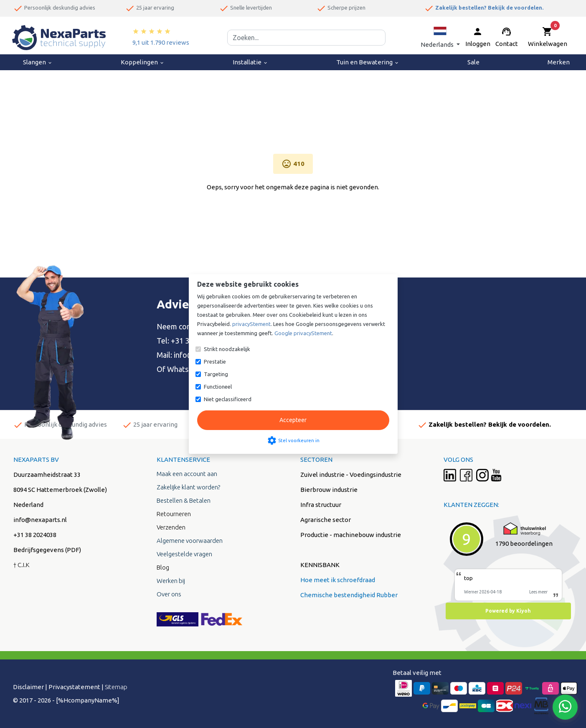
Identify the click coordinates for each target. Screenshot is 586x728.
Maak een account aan (187, 474)
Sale (473, 62)
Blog (163, 567)
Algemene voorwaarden (190, 541)
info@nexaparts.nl (40, 520)
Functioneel (218, 387)
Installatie (250, 62)
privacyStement (251, 324)
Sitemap (116, 687)
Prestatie (215, 361)
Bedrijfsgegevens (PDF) (47, 550)
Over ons (169, 594)
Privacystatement (74, 687)
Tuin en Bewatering (368, 62)
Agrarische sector (326, 520)
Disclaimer (28, 687)
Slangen (38, 62)
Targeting (216, 374)
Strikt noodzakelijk (227, 349)
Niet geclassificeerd (228, 399)
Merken (559, 62)
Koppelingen (143, 62)
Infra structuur (321, 505)
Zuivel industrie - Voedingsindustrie (351, 475)
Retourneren (174, 514)
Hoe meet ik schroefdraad (338, 580)
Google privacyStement (303, 333)
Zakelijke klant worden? (188, 487)
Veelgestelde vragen (184, 554)
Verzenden (171, 527)
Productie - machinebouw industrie (351, 535)
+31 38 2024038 (35, 535)
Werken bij (171, 581)
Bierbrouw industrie (329, 490)
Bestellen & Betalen (184, 500)
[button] (440, 37)
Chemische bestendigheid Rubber (349, 595)
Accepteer (293, 420)
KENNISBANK (320, 565)
